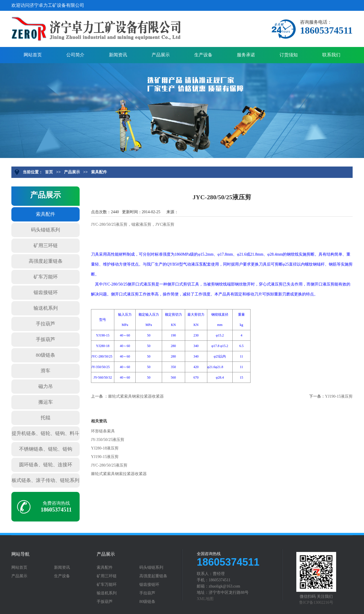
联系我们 (331, 55)
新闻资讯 (118, 55)
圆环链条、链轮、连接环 (46, 465)
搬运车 (46, 402)
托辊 (45, 418)
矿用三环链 (46, 246)
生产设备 (203, 55)
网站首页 (33, 55)
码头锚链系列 (45, 230)
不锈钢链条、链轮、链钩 (46, 449)
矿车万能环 (46, 277)
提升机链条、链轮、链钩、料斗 (45, 433)
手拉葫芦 (45, 324)
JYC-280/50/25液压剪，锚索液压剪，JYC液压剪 (133, 224)
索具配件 (99, 172)
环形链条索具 (103, 431)
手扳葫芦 (45, 339)
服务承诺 (246, 55)
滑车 (45, 371)
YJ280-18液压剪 (105, 448)
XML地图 (205, 599)
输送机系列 (46, 308)
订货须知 (289, 55)
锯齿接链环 (46, 292)
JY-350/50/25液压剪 (108, 440)
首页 (49, 172)
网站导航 (20, 554)
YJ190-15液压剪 (339, 396)
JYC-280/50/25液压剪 (109, 465)
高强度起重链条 (46, 261)
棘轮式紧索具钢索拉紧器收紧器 (136, 396)
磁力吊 (46, 386)
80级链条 (45, 355)
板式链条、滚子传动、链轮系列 (45, 480)
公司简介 (75, 55)
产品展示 (161, 55)
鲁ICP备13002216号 (316, 602)
